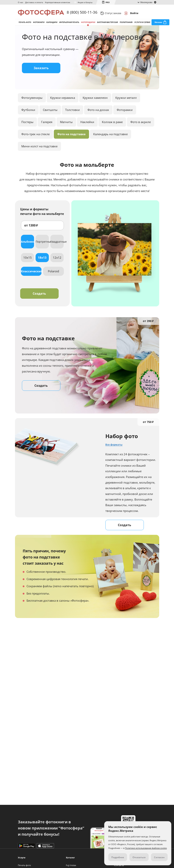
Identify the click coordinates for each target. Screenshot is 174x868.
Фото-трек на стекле (35, 138)
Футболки (28, 114)
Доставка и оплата (34, 2)
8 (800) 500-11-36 (82, 13)
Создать (39, 298)
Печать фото (25, 25)
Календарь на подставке (110, 138)
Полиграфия (126, 25)
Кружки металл (126, 102)
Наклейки (87, 126)
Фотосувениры (32, 102)
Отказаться (139, 857)
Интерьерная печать (69, 25)
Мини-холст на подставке (39, 150)
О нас (21, 2)
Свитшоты (50, 114)
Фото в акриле (141, 126)
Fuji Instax (71, 865)
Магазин (158, 25)
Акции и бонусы (85, 2)
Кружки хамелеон (95, 102)
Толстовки (72, 114)
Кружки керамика (63, 102)
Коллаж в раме (112, 126)
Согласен (159, 857)
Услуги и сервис (142, 25)
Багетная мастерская (107, 25)
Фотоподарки (88, 25)
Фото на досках (98, 114)
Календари (52, 25)
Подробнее (118, 857)
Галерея (47, 126)
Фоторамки (125, 114)
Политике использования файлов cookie (146, 848)
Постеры (27, 126)
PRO (108, 2)
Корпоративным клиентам (57, 2)
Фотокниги (39, 25)
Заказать (41, 72)
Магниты (66, 126)
